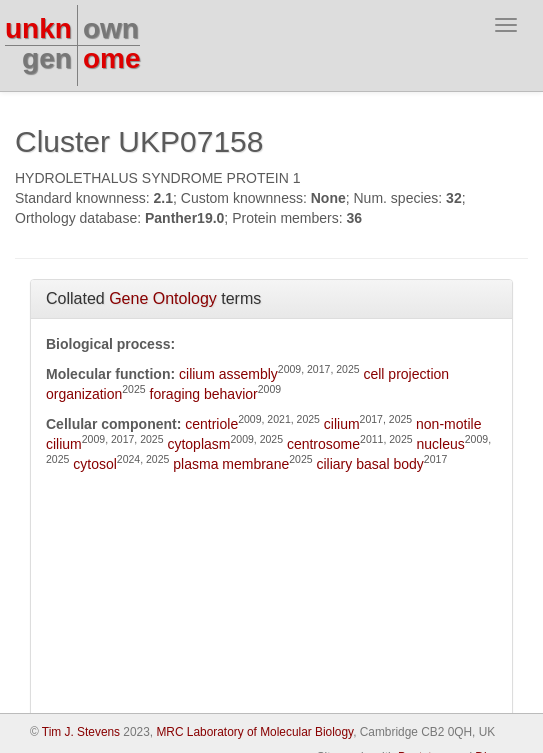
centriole (211, 424)
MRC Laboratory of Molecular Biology (254, 732)
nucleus (441, 444)
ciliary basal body (369, 464)
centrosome (323, 444)
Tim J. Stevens (81, 732)
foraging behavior (204, 394)
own (111, 28)
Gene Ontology (163, 298)
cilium (342, 424)
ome (112, 58)
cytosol (95, 464)
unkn (38, 28)
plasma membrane (231, 464)
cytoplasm (198, 444)
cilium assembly (228, 374)
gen (47, 58)
